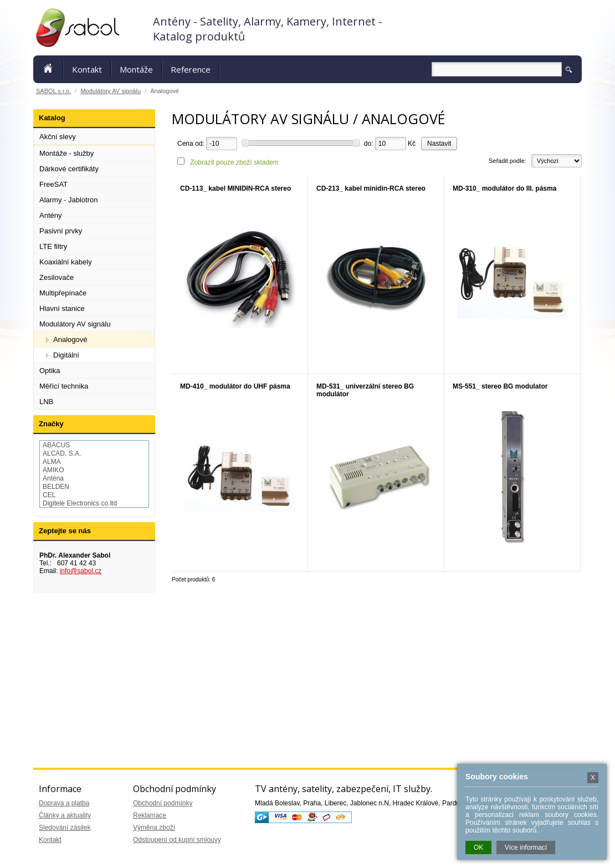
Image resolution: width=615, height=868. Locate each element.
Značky (51, 424)
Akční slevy (58, 137)
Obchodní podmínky (163, 803)
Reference (191, 69)
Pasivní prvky (61, 231)
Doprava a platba (64, 803)
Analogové (70, 339)
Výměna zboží (154, 828)
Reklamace (150, 815)
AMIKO (53, 470)
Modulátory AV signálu (111, 91)
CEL (49, 495)
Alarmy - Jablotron (68, 200)
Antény (50, 215)
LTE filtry (53, 246)
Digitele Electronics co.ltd (80, 503)
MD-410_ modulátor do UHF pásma (235, 386)
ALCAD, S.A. (62, 453)
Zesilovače (57, 277)
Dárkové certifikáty (69, 169)
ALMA (52, 462)
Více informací (526, 847)
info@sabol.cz (81, 571)
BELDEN (56, 487)
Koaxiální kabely (66, 262)
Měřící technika (64, 386)
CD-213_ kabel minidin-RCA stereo (371, 188)
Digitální (66, 355)
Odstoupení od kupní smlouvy (177, 840)
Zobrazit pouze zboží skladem (234, 162)
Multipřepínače (63, 293)
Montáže (136, 69)
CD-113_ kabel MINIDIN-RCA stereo (235, 188)
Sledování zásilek (65, 828)
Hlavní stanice (62, 308)
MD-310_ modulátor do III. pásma (504, 188)
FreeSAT (53, 184)
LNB (46, 402)
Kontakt (87, 69)
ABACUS (56, 445)
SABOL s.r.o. (53, 91)
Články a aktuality (65, 815)
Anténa (53, 478)
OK (478, 847)
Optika (50, 371)
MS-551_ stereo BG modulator (500, 386)
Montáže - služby (66, 153)
